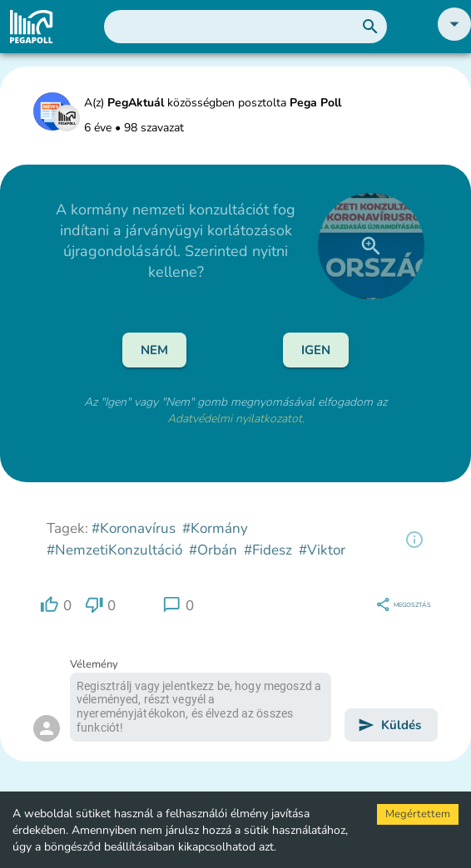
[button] (454, 37)
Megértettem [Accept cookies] (418, 814)
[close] (371, 246)
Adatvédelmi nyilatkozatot (235, 419)
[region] (414, 540)
